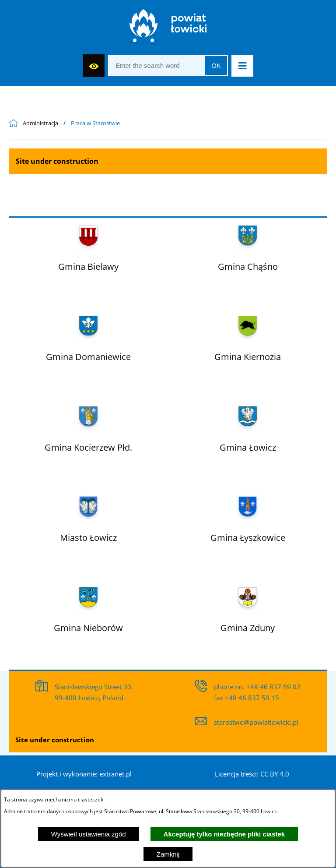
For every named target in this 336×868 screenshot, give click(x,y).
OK (216, 65)
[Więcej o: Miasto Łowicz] (88, 516)
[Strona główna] (168, 28)
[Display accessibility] (94, 66)
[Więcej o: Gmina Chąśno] (248, 245)
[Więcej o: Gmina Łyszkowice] (248, 516)
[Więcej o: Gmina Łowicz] (248, 426)
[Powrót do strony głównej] (16, 123)
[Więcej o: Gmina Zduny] (248, 607)
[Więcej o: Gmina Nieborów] (88, 607)
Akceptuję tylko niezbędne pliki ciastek (224, 834)
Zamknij (168, 854)
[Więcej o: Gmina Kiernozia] (248, 335)
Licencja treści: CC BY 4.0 (252, 774)
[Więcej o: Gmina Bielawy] (88, 245)
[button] (242, 66)
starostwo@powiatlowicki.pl (256, 722)
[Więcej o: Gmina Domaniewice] (88, 335)
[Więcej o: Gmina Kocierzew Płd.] (88, 426)
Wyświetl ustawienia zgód (89, 834)
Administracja (40, 123)
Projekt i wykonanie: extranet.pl (84, 774)
